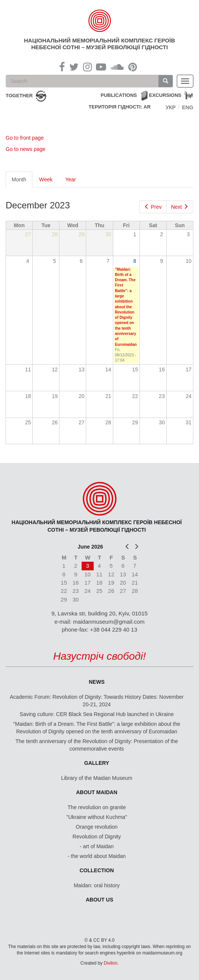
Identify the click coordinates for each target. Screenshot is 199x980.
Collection (97, 870)
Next (180, 207)
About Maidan (97, 792)
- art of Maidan (97, 846)
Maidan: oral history (97, 885)
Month (22, 182)
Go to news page (26, 149)
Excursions (165, 95)
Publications (119, 95)
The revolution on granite (97, 807)
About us (99, 900)
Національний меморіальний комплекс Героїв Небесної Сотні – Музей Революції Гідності (99, 44)
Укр (171, 107)
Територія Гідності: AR (120, 107)
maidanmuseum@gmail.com (109, 622)
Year (70, 179)
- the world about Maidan (97, 856)
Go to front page (25, 138)
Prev (153, 207)
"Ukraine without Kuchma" (97, 817)
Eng (188, 107)
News (97, 682)
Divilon (111, 963)
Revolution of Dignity (97, 837)
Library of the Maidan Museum (96, 778)
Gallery (97, 763)
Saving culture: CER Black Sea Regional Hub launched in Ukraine (96, 714)
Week (46, 179)
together (19, 96)
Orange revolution (96, 827)
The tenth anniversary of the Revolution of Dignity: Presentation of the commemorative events (97, 745)
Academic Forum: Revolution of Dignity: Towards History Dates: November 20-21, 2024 (97, 701)
